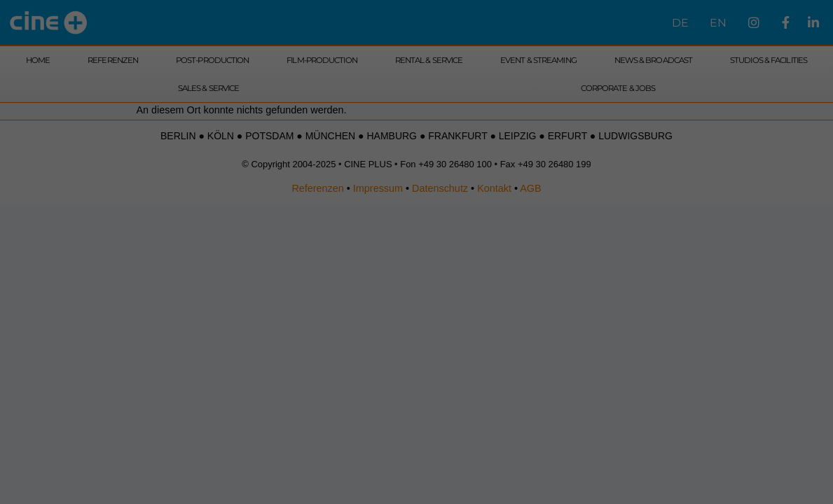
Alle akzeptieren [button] (416, 139)
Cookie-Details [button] (416, 224)
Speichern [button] (416, 178)
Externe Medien (484, 99)
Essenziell (328, 99)
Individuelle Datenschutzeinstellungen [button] (417, 208)
